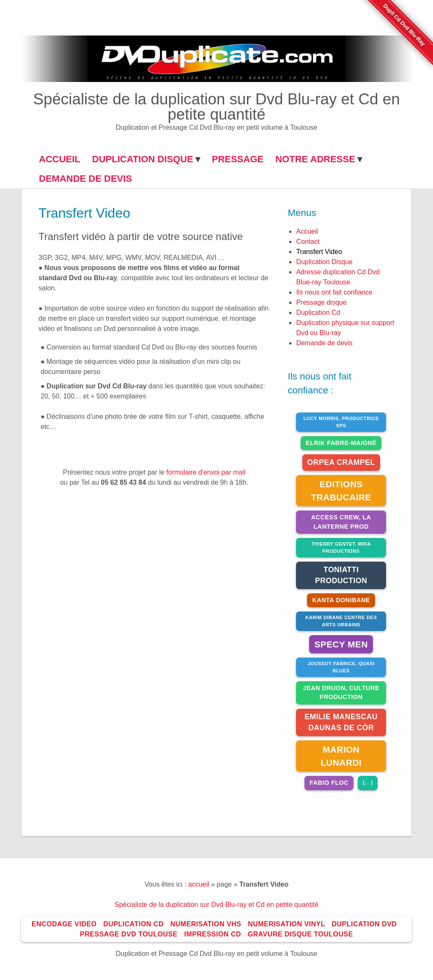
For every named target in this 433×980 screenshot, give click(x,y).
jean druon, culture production (341, 693)
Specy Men (341, 644)
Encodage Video (64, 924)
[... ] (368, 783)
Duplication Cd (133, 924)
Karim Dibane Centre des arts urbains (341, 621)
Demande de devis (324, 343)
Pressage (238, 159)
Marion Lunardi (341, 756)
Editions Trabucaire (341, 491)
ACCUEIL (60, 159)
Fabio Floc (329, 783)
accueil (199, 884)
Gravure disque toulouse (300, 934)
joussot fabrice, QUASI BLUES (341, 667)
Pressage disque (321, 302)
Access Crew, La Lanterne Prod (341, 522)
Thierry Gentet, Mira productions (341, 547)
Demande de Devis (85, 179)
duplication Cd (318, 313)
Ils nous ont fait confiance (334, 292)
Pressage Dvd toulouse (129, 934)
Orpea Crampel (341, 462)
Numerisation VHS (206, 924)
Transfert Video (319, 252)
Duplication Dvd (364, 924)
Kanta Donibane (341, 600)
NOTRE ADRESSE (315, 159)
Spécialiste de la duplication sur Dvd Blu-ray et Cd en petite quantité (216, 107)
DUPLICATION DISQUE (143, 159)
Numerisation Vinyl (286, 924)
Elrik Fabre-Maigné (341, 443)
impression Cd (213, 934)
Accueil (307, 231)
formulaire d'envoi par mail (206, 472)
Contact (308, 242)
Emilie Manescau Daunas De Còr (341, 722)
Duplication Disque (324, 262)
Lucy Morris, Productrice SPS (341, 422)
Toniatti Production (341, 575)
